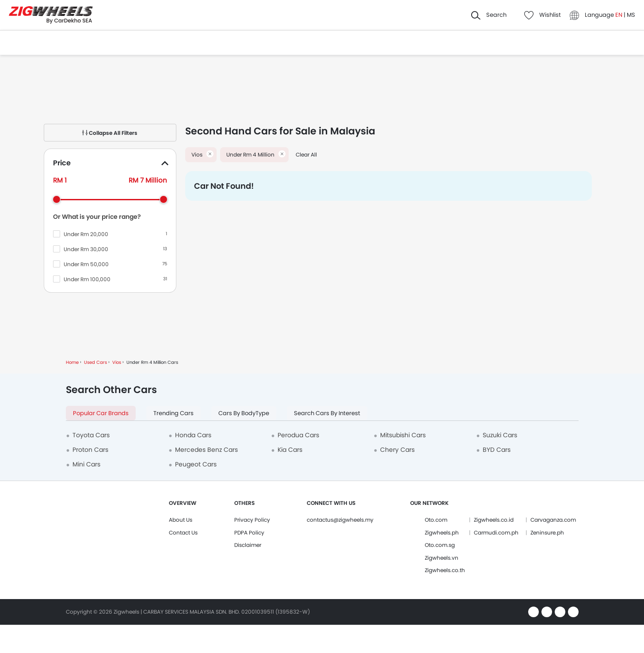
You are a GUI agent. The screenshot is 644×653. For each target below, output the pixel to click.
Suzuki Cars (500, 435)
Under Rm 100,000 (87, 279)
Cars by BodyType (244, 413)
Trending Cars (173, 413)
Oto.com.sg (440, 545)
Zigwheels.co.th (445, 570)
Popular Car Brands (101, 413)
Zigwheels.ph (442, 533)
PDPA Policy (249, 533)
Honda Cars (193, 435)
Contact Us (183, 533)
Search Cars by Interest (327, 413)
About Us (181, 520)
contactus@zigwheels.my (340, 520)
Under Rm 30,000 (86, 249)
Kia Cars (290, 450)
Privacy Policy (252, 520)
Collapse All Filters (110, 133)
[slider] (57, 199)
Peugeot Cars (196, 464)
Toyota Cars (91, 435)
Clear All (306, 155)
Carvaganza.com (553, 520)
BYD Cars (497, 450)
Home (72, 362)
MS (631, 15)
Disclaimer (248, 545)
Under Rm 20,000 (86, 234)
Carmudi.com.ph (496, 533)
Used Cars (95, 362)
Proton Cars (90, 450)
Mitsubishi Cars (403, 435)
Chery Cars (397, 450)
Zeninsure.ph (547, 533)
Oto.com (436, 520)
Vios (117, 362)
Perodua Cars (298, 435)
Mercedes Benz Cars (206, 450)
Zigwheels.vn (442, 558)
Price (62, 163)
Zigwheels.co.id (494, 520)
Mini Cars (86, 464)
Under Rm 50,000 (86, 264)
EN (619, 15)
